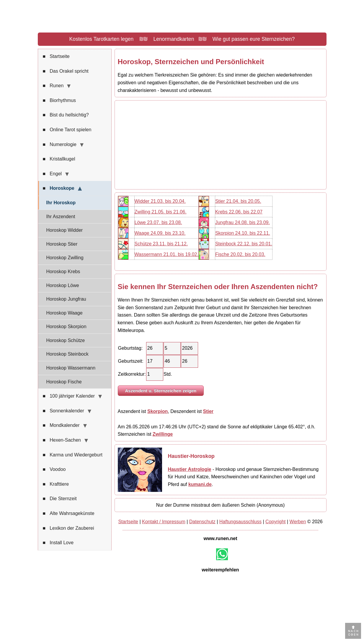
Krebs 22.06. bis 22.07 (239, 212)
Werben (298, 522)
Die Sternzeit (60, 499)
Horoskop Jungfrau (66, 299)
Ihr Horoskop (61, 203)
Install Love (58, 543)
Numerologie (60, 145)
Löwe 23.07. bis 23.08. (158, 222)
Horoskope (59, 188)
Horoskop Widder (65, 230)
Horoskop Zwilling (65, 258)
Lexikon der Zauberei (68, 528)
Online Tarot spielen (67, 130)
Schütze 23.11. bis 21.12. (161, 244)
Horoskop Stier (62, 244)
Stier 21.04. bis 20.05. (238, 201)
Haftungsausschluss (240, 522)
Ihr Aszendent (61, 217)
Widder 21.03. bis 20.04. (160, 201)
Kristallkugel (59, 159)
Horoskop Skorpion (66, 327)
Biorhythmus (59, 101)
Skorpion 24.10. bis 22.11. (243, 233)
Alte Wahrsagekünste (69, 513)
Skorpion (157, 411)
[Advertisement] (221, 145)
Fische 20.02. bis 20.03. (240, 254)
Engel (52, 174)
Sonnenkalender (63, 411)
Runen (53, 86)
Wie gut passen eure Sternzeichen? (254, 39)
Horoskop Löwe (63, 285)
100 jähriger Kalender (69, 396)
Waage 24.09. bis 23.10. (160, 233)
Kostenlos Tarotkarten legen (102, 39)
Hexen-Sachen (62, 440)
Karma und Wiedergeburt (73, 455)
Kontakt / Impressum (164, 522)
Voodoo (54, 469)
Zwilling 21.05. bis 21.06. (161, 212)
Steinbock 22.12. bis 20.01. (244, 244)
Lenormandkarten (174, 39)
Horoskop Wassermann (71, 368)
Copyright (275, 522)
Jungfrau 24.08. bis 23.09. (243, 222)
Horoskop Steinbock (67, 354)
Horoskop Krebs (63, 272)
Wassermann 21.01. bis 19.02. (167, 254)
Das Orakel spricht (66, 71)
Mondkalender (61, 425)
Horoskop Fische (64, 382)
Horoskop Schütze (66, 340)
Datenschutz (202, 522)
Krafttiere (56, 484)
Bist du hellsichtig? (66, 115)
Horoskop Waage (65, 313)
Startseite (56, 56)
